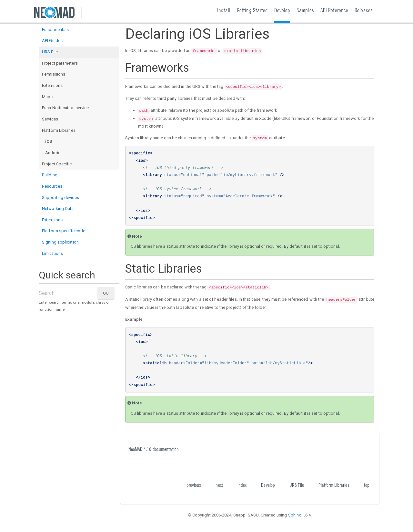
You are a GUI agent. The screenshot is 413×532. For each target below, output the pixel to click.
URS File (50, 52)
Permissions (54, 74)
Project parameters (60, 63)
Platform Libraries (59, 130)
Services (50, 119)
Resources (52, 186)
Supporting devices (60, 198)
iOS (49, 141)
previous (194, 486)
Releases (364, 11)
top (367, 486)
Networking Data (58, 209)
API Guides (52, 41)
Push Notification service (65, 108)
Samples (305, 11)
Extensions (52, 85)
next (219, 486)
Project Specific (57, 164)
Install (224, 11)
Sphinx (295, 515)
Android (53, 153)
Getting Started (252, 11)
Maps (47, 97)
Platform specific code (64, 231)
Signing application (60, 242)
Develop (282, 11)
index (242, 486)
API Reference (334, 11)
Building (50, 175)
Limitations (52, 253)
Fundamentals (55, 30)
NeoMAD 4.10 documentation (154, 450)
